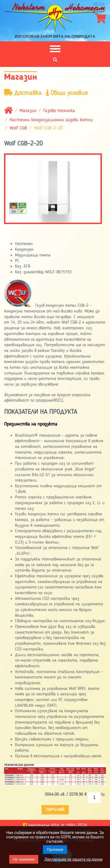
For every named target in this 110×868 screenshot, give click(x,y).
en (102, 5)
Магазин (28, 111)
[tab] (55, 424)
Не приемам (24, 859)
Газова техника (59, 111)
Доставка (23, 93)
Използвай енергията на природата (55, 36)
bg (96, 5)
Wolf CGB (18, 128)
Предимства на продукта (31, 424)
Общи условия (67, 93)
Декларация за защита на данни (73, 859)
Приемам (55, 850)
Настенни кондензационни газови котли (51, 120)
